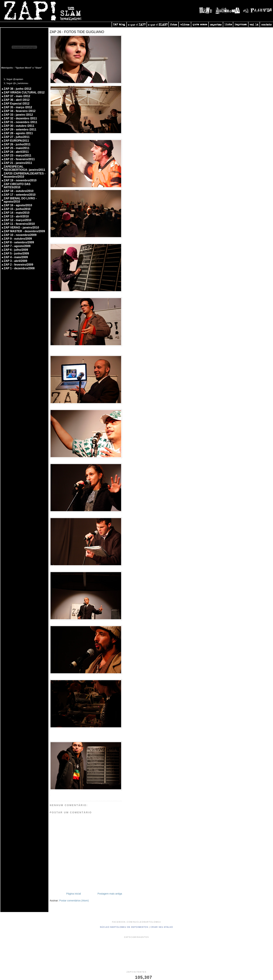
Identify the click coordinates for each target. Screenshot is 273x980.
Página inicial (74, 894)
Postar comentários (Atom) (74, 901)
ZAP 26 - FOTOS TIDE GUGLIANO (77, 32)
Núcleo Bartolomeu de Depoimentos (124, 927)
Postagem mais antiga (110, 894)
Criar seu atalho (162, 927)
